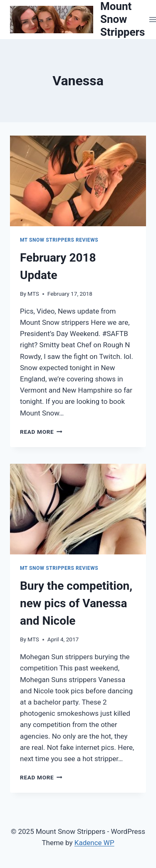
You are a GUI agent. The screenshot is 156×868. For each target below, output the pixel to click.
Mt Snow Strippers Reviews (59, 240)
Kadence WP (94, 843)
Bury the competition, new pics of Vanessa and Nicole (76, 603)
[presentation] (78, 181)
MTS (33, 294)
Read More (41, 432)
